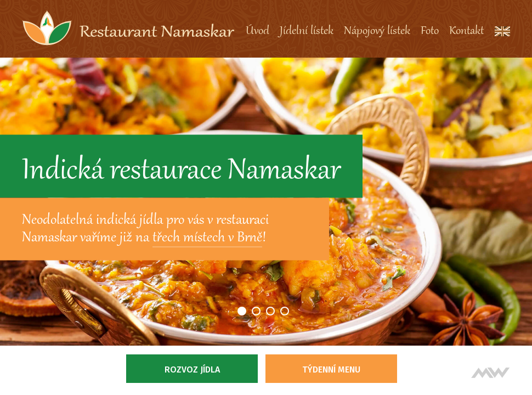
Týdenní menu (331, 369)
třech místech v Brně (207, 238)
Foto (430, 31)
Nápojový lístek (377, 31)
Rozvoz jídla (192, 369)
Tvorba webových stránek (491, 373)
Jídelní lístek (307, 31)
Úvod (257, 31)
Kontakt (466, 31)
